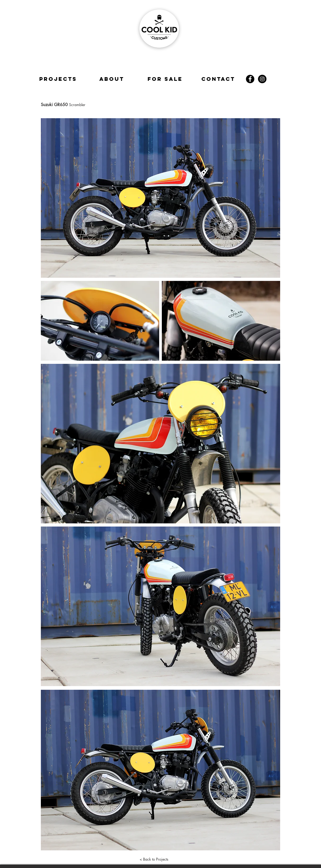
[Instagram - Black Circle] (262, 79)
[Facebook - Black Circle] (250, 79)
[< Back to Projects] (154, 859)
